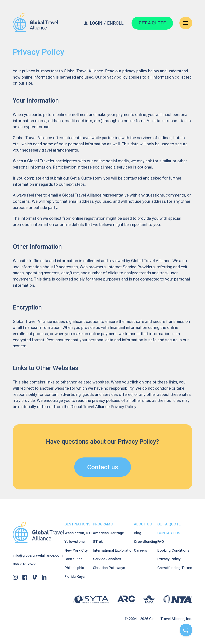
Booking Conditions (173, 550)
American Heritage (108, 533)
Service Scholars (107, 559)
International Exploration (113, 550)
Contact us (103, 467)
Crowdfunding (145, 542)
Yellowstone (75, 542)
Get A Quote (169, 524)
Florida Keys (75, 577)
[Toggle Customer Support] (186, 630)
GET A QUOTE (152, 23)
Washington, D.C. (78, 533)
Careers (141, 550)
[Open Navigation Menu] (186, 23)
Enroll (115, 23)
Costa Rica (73, 559)
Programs (103, 524)
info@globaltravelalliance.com (38, 555)
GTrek (98, 542)
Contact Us (169, 533)
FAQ (161, 542)
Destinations (77, 524)
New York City (76, 550)
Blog (138, 533)
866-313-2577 (24, 564)
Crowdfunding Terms (175, 568)
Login (96, 23)
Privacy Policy (169, 559)
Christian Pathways (109, 568)
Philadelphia (74, 568)
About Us (143, 524)
